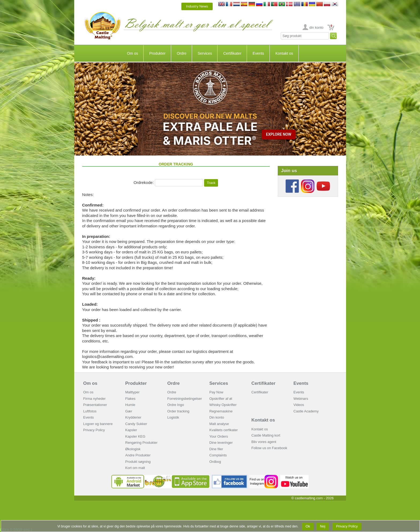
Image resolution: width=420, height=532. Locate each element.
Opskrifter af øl (221, 399)
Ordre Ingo (176, 405)
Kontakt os (284, 53)
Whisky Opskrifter (223, 405)
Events (258, 53)
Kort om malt (135, 468)
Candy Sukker (136, 424)
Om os (132, 53)
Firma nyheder (95, 399)
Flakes (130, 399)
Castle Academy (306, 411)
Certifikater (232, 53)
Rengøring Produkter (142, 443)
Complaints (218, 455)
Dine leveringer (221, 443)
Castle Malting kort (266, 435)
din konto (316, 27)
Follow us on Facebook (269, 448)
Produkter (157, 53)
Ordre (182, 53)
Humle (130, 405)
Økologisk (133, 449)
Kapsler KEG (135, 436)
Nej (323, 526)
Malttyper (132, 392)
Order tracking (178, 411)
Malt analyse (219, 424)
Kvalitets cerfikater (224, 430)
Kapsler (131, 430)
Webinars (301, 399)
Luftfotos (90, 411)
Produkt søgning (138, 462)
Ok (308, 526)
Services (205, 53)
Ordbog (215, 462)
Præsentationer (95, 405)
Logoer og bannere (98, 424)
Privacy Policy (94, 430)
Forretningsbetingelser (185, 399)
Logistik (173, 417)
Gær (129, 411)
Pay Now (216, 392)
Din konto (217, 417)
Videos (299, 405)
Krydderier (133, 417)
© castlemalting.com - (313, 498)
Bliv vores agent (264, 442)
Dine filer (216, 449)
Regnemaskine (221, 411)
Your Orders (219, 436)
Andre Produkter (138, 455)
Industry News (197, 6)
